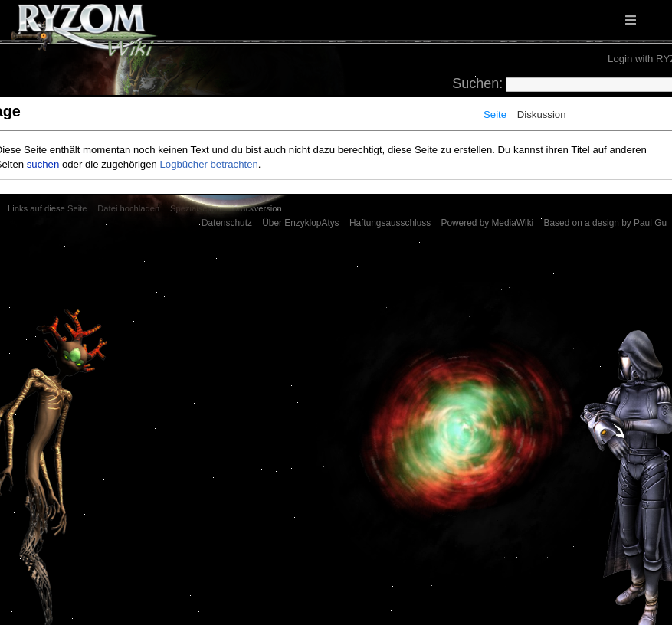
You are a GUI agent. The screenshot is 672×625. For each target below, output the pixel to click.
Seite (495, 115)
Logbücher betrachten (209, 164)
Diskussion (542, 115)
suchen (43, 164)
